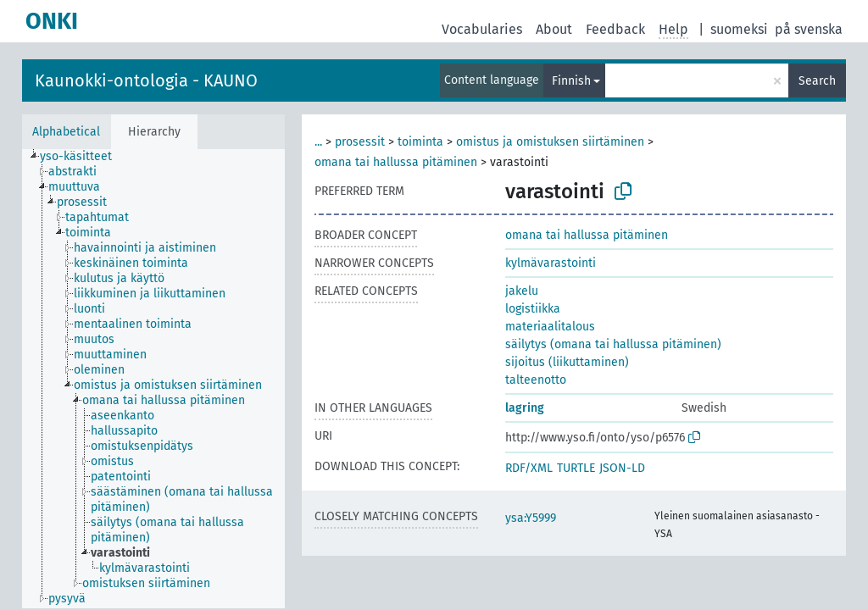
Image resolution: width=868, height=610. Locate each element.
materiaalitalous (550, 327)
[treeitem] (83, 157)
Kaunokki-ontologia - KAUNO (146, 80)
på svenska (809, 29)
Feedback (615, 29)
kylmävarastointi (551, 263)
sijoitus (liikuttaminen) (567, 362)
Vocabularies (482, 29)
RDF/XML (529, 468)
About (554, 29)
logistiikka (533, 309)
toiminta (420, 142)
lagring (525, 408)
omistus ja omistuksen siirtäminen (550, 142)
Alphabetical (66, 132)
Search (817, 81)
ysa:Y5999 (531, 518)
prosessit (360, 142)
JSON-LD (622, 468)
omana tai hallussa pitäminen (396, 162)
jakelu (522, 291)
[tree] (153, 379)
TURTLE (576, 468)
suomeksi (739, 29)
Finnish (571, 81)
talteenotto (536, 380)
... (318, 142)
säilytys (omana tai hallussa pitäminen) (613, 344)
